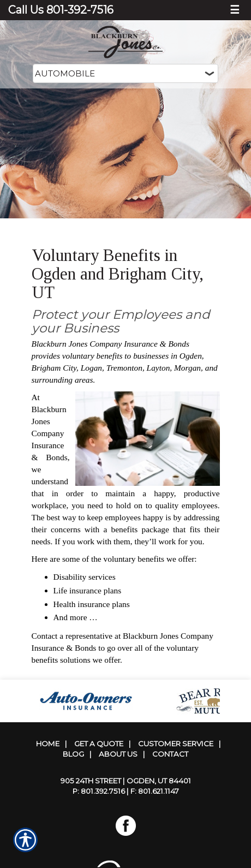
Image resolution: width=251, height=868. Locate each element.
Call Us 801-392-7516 (61, 10)
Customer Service (176, 744)
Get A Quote (99, 744)
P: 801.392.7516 (99, 791)
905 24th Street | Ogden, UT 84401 (126, 781)
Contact (170, 754)
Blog (73, 754)
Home (48, 744)
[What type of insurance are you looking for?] (125, 73)
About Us (118, 754)
